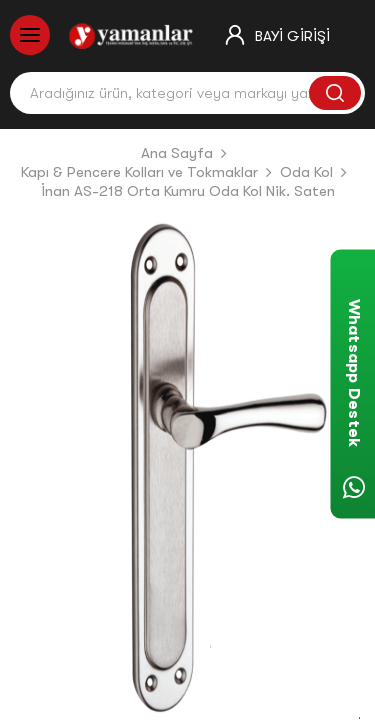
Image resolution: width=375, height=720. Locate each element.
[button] (38, 469)
